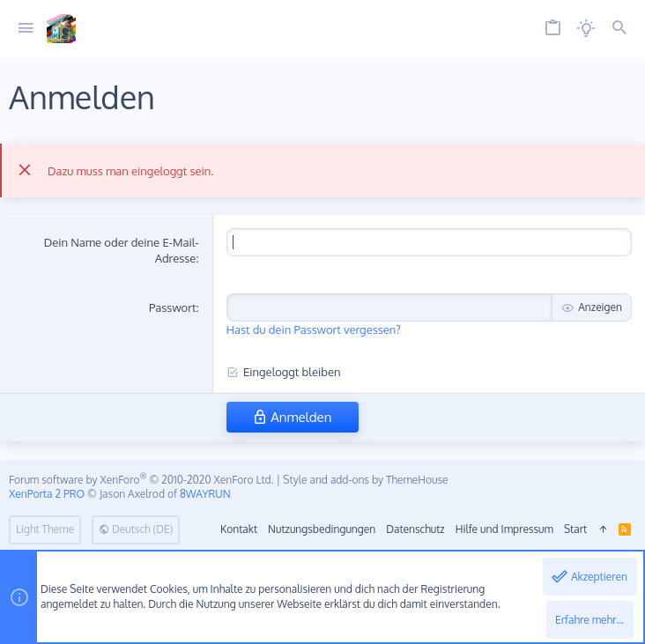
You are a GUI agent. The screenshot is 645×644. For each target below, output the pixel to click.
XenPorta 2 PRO (47, 494)
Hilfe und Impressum (504, 529)
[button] (26, 29)
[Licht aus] (586, 29)
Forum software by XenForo (141, 480)
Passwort (172, 307)
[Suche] (619, 29)
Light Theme (45, 529)
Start (575, 529)
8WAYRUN (205, 494)
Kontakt (239, 529)
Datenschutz (415, 529)
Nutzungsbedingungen (322, 529)
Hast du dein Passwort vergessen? (314, 329)
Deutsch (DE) (136, 529)
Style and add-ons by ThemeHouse (365, 480)
